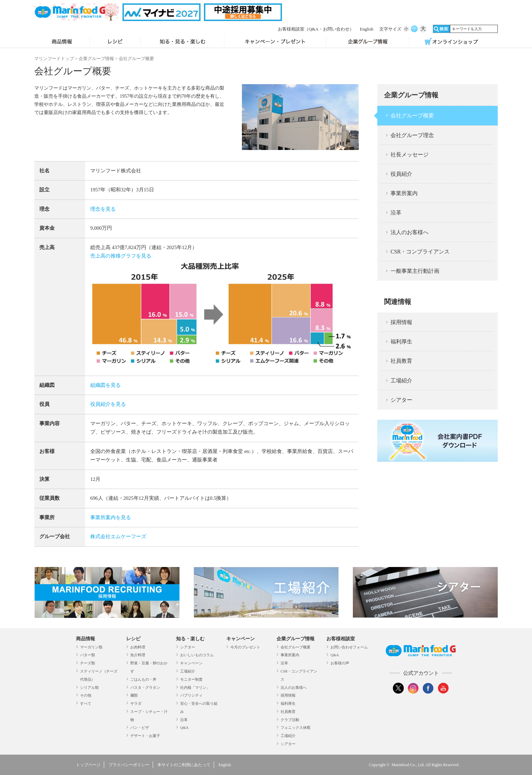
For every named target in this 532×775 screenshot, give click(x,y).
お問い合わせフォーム (349, 647)
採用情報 (401, 322)
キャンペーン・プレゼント (275, 42)
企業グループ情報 (368, 42)
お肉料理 (138, 647)
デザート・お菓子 (145, 736)
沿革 (396, 213)
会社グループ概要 (412, 116)
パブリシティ (191, 695)
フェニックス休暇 (296, 727)
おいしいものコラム (197, 655)
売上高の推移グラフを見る (121, 256)
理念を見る (103, 209)
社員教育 (401, 361)
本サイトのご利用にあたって (184, 765)
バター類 (88, 655)
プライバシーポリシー (129, 765)
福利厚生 (401, 342)
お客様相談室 (316, 29)
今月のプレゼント (245, 647)
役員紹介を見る (108, 404)
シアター (401, 400)
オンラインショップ (451, 42)
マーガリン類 (91, 647)
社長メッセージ (410, 155)
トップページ (88, 765)
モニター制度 (191, 679)
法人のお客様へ (410, 232)
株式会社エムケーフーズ (118, 536)
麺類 (134, 695)
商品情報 (62, 42)
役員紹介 (401, 174)
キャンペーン (191, 663)
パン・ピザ (140, 727)
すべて (86, 703)
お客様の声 (340, 663)
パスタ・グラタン (145, 687)
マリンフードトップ (54, 59)
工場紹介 (401, 381)
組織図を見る (106, 385)
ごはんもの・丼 (143, 679)
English (367, 29)
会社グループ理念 (412, 135)
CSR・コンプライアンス (420, 252)
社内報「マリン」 (195, 687)
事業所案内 (404, 193)
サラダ (136, 703)
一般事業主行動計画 (415, 271)
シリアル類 (89, 687)
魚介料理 (138, 655)
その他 (86, 695)
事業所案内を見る (111, 517)
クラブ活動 (290, 720)
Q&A (184, 727)
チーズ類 (88, 663)
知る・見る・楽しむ (182, 42)
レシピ (115, 42)
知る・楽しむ (190, 639)
